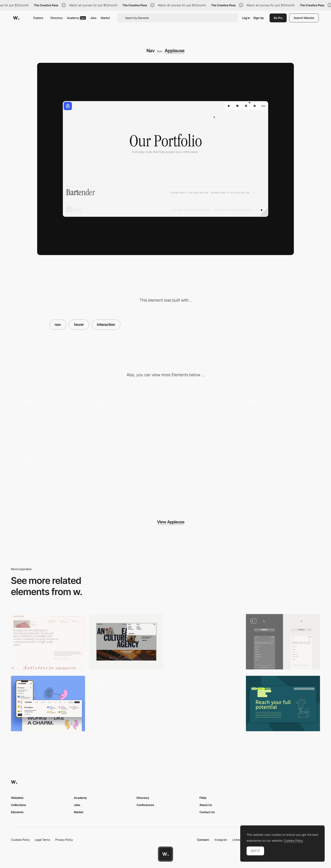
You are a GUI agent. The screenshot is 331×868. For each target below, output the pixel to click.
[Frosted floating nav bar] (205, 703)
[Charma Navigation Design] (48, 703)
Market (105, 18)
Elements (17, 812)
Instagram (221, 840)
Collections (18, 805)
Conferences (145, 805)
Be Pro (278, 18)
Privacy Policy (64, 840)
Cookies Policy (20, 840)
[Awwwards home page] (165, 854)
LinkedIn (238, 840)
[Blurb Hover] (129, 421)
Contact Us (207, 812)
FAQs (203, 798)
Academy (76, 18)
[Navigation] (283, 703)
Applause (175, 51)
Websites (17, 798)
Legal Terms (43, 840)
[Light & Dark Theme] (203, 421)
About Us (206, 805)
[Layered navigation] (205, 642)
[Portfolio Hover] (54, 477)
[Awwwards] (16, 18)
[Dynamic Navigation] (283, 642)
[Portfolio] (277, 421)
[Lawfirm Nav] (48, 642)
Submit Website (304, 18)
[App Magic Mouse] (54, 421)
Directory (57, 18)
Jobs (93, 18)
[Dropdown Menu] (126, 642)
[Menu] (126, 703)
